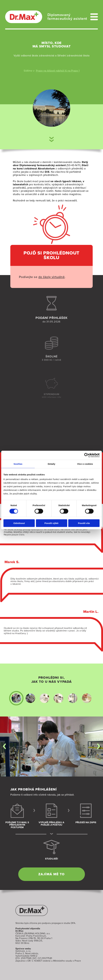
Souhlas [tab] (18, 464)
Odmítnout (19, 523)
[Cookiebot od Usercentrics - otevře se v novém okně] (86, 455)
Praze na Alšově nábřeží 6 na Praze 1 (58, 71)
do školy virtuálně (48, 277)
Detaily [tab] (51, 464)
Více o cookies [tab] (85, 464)
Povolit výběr (51, 523)
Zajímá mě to (51, 874)
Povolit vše (84, 523)
